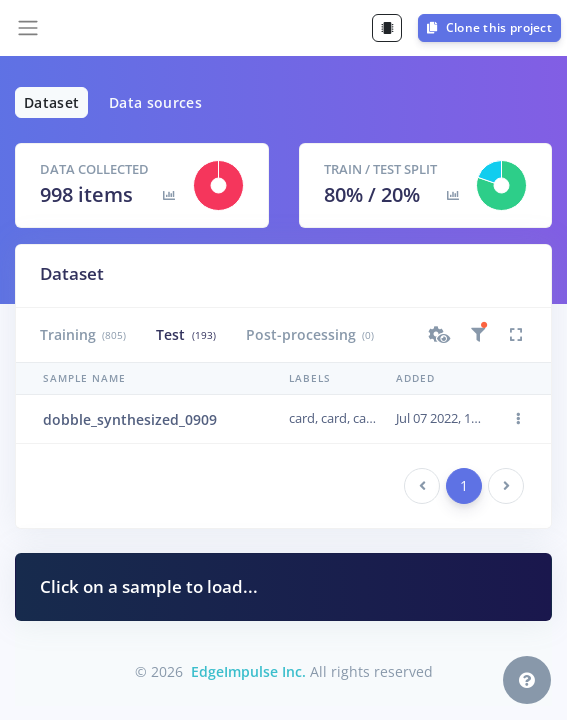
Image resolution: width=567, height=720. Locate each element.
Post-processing (310, 334)
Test (185, 334)
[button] (440, 335)
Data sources (155, 102)
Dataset (51, 102)
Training (83, 334)
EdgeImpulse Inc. (248, 671)
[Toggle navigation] (28, 28)
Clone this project (489, 27)
